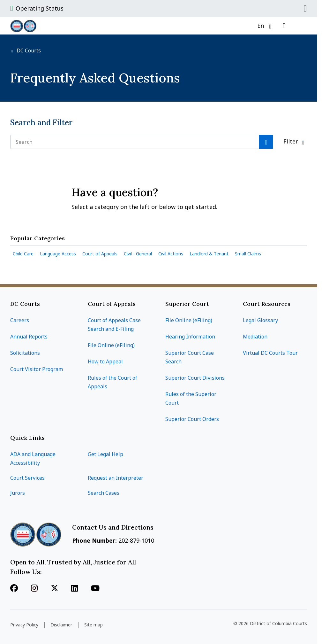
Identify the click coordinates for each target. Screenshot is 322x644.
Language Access (58, 254)
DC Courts (28, 51)
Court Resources (267, 304)
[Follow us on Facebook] (14, 589)
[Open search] (284, 26)
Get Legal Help (105, 454)
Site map (94, 625)
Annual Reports (29, 337)
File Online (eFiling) (111, 345)
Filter (292, 141)
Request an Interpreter (116, 478)
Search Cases (104, 493)
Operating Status (40, 8)
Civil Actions (171, 254)
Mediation (255, 337)
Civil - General (138, 254)
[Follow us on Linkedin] (75, 589)
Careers (20, 320)
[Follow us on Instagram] (34, 589)
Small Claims (248, 254)
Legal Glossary (260, 320)
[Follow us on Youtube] (95, 589)
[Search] (266, 142)
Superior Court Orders (192, 419)
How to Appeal (105, 361)
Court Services (27, 478)
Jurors (18, 493)
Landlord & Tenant (209, 254)
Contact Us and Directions (114, 527)
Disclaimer (61, 625)
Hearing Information (190, 337)
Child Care (23, 254)
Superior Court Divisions (195, 378)
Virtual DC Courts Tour (270, 353)
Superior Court (187, 304)
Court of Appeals (100, 254)
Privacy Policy (24, 625)
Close (305, 9)
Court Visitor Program (37, 369)
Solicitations (25, 353)
